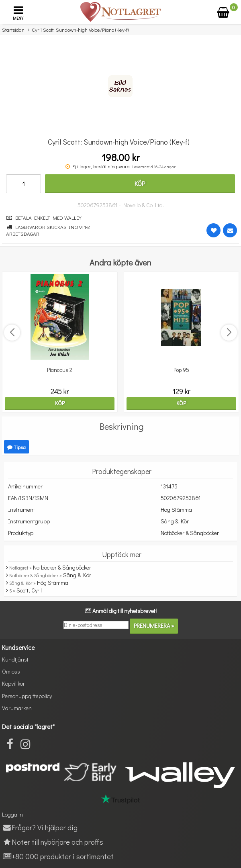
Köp (140, 183)
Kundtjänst (15, 659)
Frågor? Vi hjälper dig (40, 827)
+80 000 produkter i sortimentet (58, 856)
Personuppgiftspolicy (27, 696)
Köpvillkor (13, 683)
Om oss (11, 671)
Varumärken (17, 708)
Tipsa (16, 447)
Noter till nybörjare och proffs (53, 842)
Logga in (12, 814)
